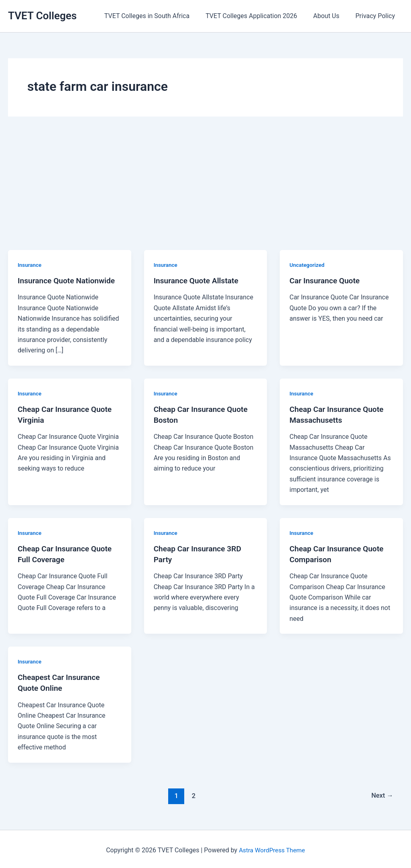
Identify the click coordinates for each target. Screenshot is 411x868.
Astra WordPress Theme (272, 848)
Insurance (30, 265)
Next (381, 793)
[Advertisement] (205, 190)
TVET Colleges (42, 16)
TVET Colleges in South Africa (158, 16)
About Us (331, 16)
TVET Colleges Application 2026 (259, 16)
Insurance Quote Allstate (198, 280)
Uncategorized (308, 265)
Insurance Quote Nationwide (68, 280)
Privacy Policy (377, 16)
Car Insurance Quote (326, 280)
